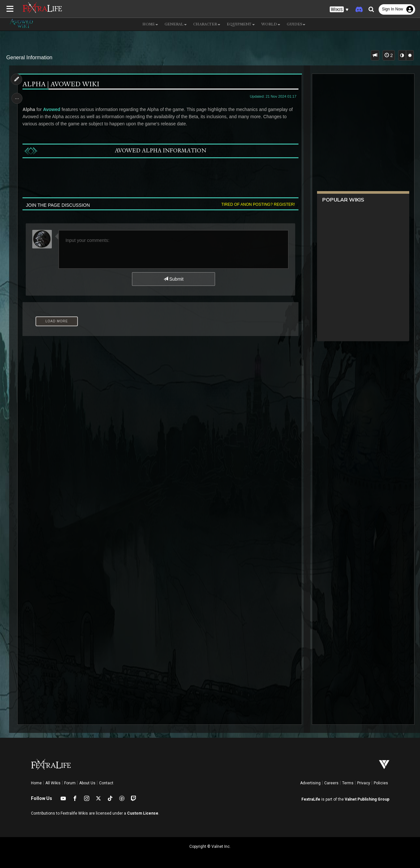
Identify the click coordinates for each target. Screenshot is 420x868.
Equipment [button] (241, 24)
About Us (87, 783)
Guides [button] (296, 24)
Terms (348, 783)
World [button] (271, 24)
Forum (70, 783)
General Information (29, 57)
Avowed (52, 109)
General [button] (176, 24)
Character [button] (207, 24)
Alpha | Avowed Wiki (61, 85)
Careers (331, 783)
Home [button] (150, 24)
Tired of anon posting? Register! (257, 204)
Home (36, 783)
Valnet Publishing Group (367, 799)
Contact (106, 783)
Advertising (310, 783)
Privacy (364, 783)
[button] (339, 10)
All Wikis (53, 783)
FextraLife (311, 799)
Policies (381, 783)
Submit (173, 279)
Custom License (143, 813)
